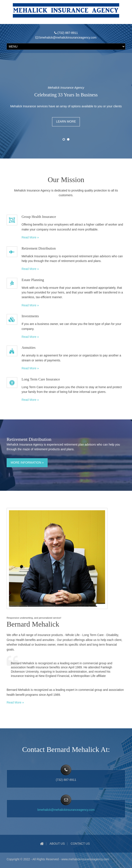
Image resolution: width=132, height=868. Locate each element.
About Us (57, 844)
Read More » (30, 237)
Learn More (66, 121)
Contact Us (80, 844)
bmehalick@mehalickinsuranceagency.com (66, 810)
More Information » (27, 462)
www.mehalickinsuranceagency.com (85, 859)
